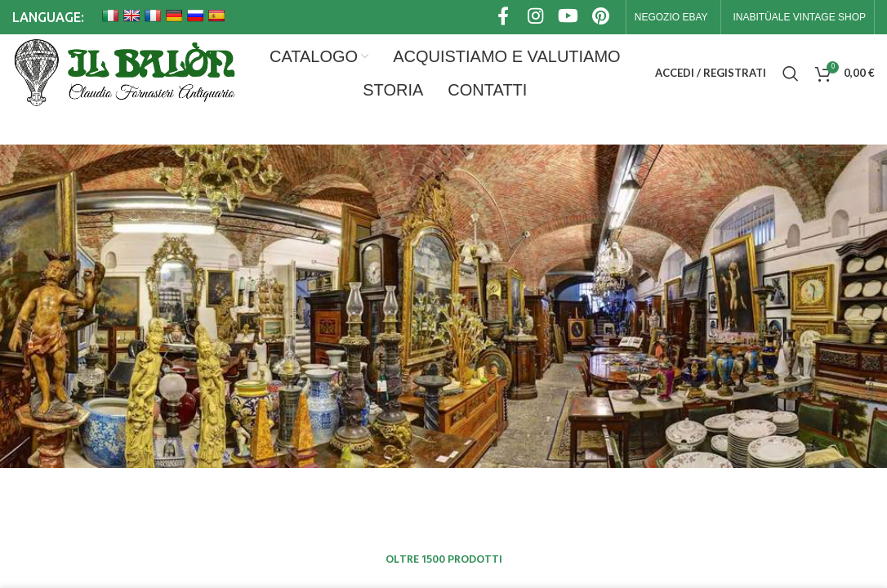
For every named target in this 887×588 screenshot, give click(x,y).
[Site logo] (124, 73)
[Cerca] (791, 73)
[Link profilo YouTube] (568, 18)
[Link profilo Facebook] (503, 18)
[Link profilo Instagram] (536, 18)
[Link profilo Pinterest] (601, 18)
